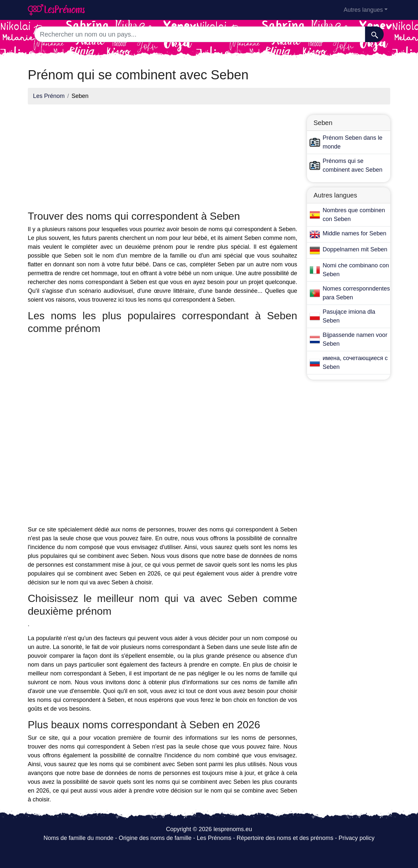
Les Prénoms (214, 838)
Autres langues (363, 10)
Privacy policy (357, 838)
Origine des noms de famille (155, 838)
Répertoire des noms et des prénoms (285, 838)
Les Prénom (49, 96)
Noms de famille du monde (78, 838)
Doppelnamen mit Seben (355, 249)
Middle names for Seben (354, 233)
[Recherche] (374, 34)
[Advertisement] (162, 155)
